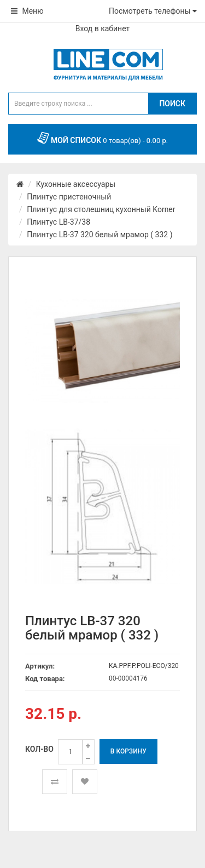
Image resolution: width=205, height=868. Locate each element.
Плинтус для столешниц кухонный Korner (101, 209)
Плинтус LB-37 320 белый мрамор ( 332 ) (99, 235)
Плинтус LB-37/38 (58, 222)
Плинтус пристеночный (69, 197)
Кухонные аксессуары (76, 184)
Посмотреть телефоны (153, 11)
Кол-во (39, 749)
